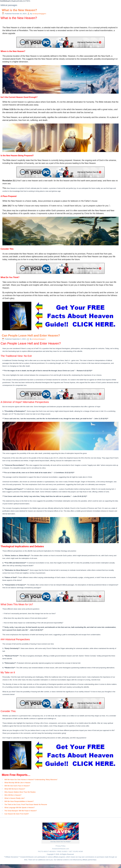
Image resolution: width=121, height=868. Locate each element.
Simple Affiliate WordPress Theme (68, 866)
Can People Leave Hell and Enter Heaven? (31, 335)
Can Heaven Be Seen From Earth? (17, 814)
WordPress (53, 866)
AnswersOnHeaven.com (60, 849)
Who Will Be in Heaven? (13, 795)
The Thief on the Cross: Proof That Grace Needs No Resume (26, 804)
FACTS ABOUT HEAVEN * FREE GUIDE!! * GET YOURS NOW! (60, 851)
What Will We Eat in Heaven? (15, 789)
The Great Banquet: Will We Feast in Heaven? (21, 811)
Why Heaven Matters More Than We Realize (20, 792)
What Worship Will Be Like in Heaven (17, 783)
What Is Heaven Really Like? (15, 798)
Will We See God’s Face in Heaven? (17, 786)
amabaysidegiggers (39, 14)
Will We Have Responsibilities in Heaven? (19, 801)
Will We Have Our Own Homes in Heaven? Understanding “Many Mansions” (31, 780)
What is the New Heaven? (19, 10)
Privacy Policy (61, 846)
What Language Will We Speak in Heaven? (20, 808)
